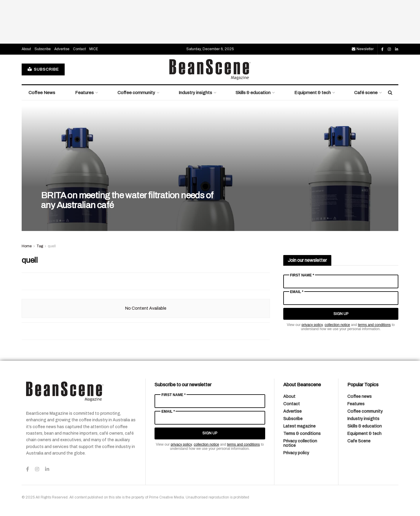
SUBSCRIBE (43, 69)
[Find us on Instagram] (389, 49)
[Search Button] (390, 93)
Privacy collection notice (300, 443)
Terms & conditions (302, 434)
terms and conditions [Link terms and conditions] (374, 325)
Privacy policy (296, 453)
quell (52, 246)
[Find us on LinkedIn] (397, 49)
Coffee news (359, 397)
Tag (40, 246)
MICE (94, 49)
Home (27, 246)
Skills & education (253, 93)
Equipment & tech (312, 93)
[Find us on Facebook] (382, 49)
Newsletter (363, 49)
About (26, 49)
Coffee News (42, 93)
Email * (297, 292)
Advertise (62, 49)
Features (84, 93)
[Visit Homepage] (210, 69)
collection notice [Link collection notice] (337, 325)
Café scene (366, 93)
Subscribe (43, 49)
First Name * (302, 275)
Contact (79, 49)
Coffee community (136, 93)
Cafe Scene (359, 441)
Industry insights (195, 93)
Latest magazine (299, 426)
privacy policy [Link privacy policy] (312, 325)
